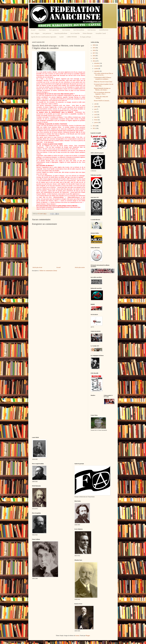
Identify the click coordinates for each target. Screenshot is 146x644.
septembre (97, 71)
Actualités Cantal (101, 33)
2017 (94, 53)
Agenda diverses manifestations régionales (44, 37)
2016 (94, 56)
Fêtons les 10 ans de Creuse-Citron (103, 82)
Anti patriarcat (47, 33)
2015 (94, 58)
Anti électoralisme (79, 30)
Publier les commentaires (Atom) (48, 271)
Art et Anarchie (75, 33)
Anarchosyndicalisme (61, 33)
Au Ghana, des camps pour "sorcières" (101, 97)
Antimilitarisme (104, 30)
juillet (96, 107)
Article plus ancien (80, 267)
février (96, 120)
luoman (77, 636)
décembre (97, 63)
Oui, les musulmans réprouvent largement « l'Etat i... (102, 93)
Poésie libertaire (88, 33)
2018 (94, 50)
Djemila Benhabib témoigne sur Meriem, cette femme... (102, 89)
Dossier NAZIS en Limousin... (102, 101)
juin (95, 109)
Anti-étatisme (66, 30)
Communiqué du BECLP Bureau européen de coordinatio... (103, 78)
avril (96, 115)
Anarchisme (42, 30)
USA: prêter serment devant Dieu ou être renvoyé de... (103, 74)
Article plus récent (37, 267)
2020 (94, 45)
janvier (96, 122)
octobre (96, 69)
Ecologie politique (86, 37)
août (96, 104)
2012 (94, 128)
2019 (94, 48)
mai (95, 112)
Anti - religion (35, 33)
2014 (94, 61)
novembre (97, 66)
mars (96, 117)
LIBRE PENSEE (72, 37)
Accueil (33, 30)
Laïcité (61, 37)
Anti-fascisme (92, 30)
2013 (94, 126)
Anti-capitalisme (54, 30)
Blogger (88, 636)
